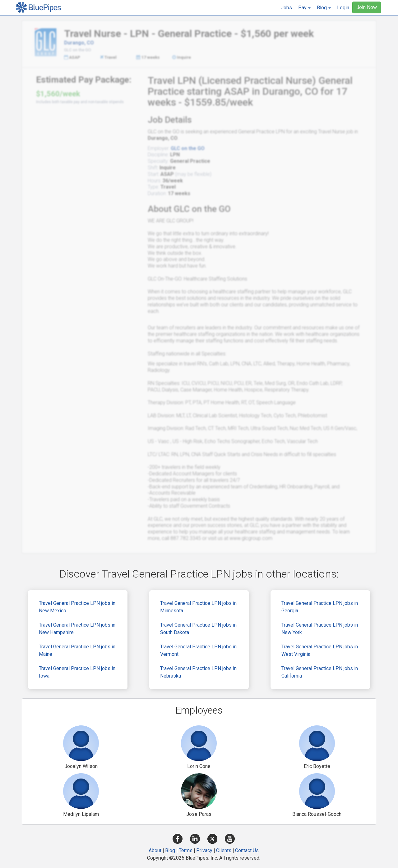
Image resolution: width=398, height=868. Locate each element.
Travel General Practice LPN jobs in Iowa (77, 672)
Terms (186, 850)
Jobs (286, 8)
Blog (170, 850)
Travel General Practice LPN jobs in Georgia (320, 607)
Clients (224, 850)
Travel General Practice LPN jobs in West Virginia (320, 650)
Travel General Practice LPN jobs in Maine (77, 650)
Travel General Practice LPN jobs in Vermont (198, 650)
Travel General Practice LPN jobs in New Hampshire (77, 629)
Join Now (367, 7)
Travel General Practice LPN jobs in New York (320, 629)
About (155, 850)
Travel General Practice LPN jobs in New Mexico (77, 607)
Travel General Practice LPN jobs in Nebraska (198, 672)
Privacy (204, 850)
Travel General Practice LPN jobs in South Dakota (198, 629)
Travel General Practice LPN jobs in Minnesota (198, 607)
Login (343, 8)
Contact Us (247, 850)
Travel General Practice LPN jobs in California (320, 672)
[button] (304, 8)
